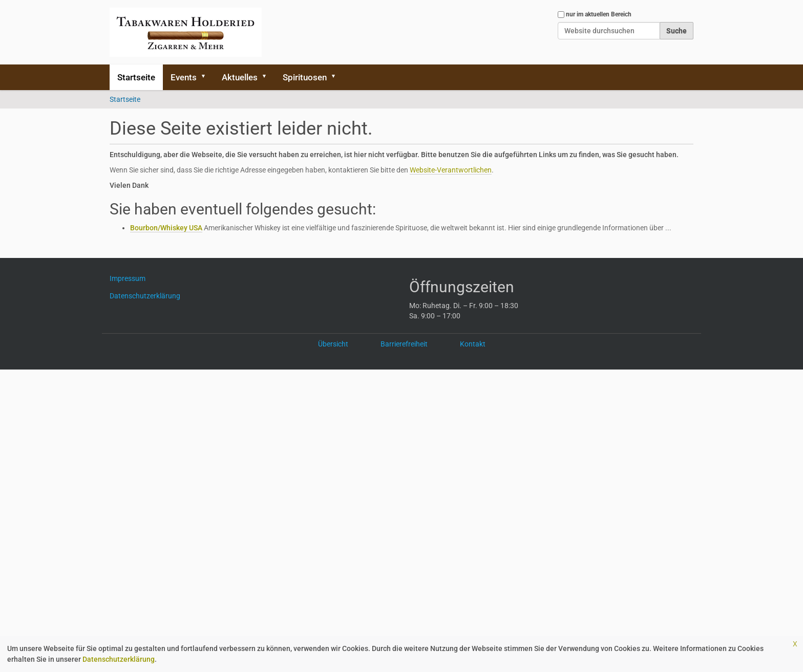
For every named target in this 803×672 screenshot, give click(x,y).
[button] (207, 77)
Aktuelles (240, 77)
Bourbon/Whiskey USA (166, 228)
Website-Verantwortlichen (451, 170)
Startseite (136, 77)
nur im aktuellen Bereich (599, 14)
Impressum (131, 278)
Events (184, 77)
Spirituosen (305, 77)
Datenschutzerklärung (119, 659)
